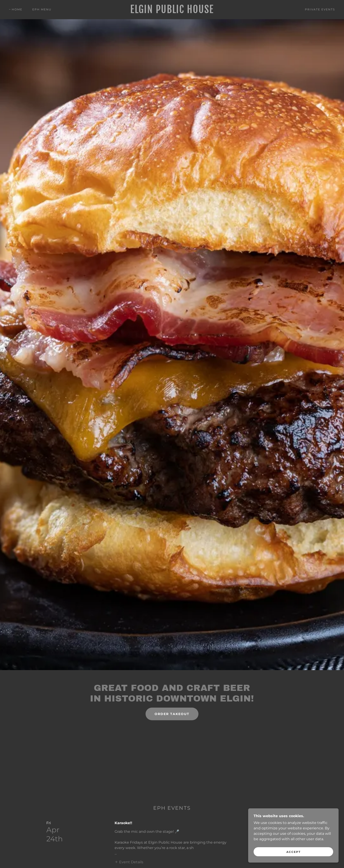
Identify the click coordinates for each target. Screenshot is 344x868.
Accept (293, 852)
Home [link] (17, 9)
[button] (129, 862)
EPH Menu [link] (42, 9)
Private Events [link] (320, 9)
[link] (172, 12)
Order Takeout (172, 714)
